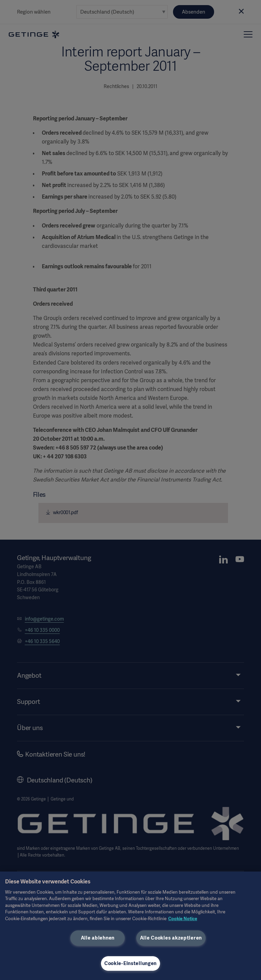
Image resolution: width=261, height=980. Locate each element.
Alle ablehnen (98, 938)
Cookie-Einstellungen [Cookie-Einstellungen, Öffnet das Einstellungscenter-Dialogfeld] (130, 963)
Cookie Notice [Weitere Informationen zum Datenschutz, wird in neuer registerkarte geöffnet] (183, 919)
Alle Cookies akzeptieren (171, 938)
